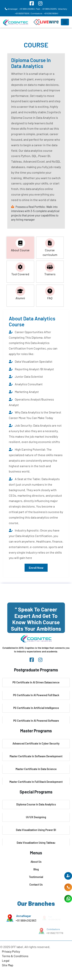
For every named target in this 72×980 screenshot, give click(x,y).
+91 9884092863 (26, 920)
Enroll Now (36, 568)
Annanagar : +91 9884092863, (20, 9)
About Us (36, 862)
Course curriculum (50, 247)
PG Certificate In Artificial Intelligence (36, 708)
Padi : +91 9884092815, (46, 9)
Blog (36, 869)
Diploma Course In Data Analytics (36, 804)
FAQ (50, 293)
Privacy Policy (11, 951)
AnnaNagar (23, 916)
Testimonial (36, 877)
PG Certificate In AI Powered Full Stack (36, 695)
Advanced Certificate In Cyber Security (36, 743)
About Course (20, 245)
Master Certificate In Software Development (36, 756)
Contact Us (36, 885)
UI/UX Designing (36, 817)
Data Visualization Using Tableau (36, 843)
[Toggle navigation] (65, 22)
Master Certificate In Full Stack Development (36, 782)
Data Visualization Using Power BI (36, 830)
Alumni (20, 293)
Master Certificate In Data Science (36, 769)
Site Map (8, 965)
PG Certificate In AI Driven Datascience (36, 682)
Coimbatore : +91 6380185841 (44, 13)
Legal (6, 960)
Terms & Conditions (15, 956)
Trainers (50, 269)
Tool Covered (20, 269)
